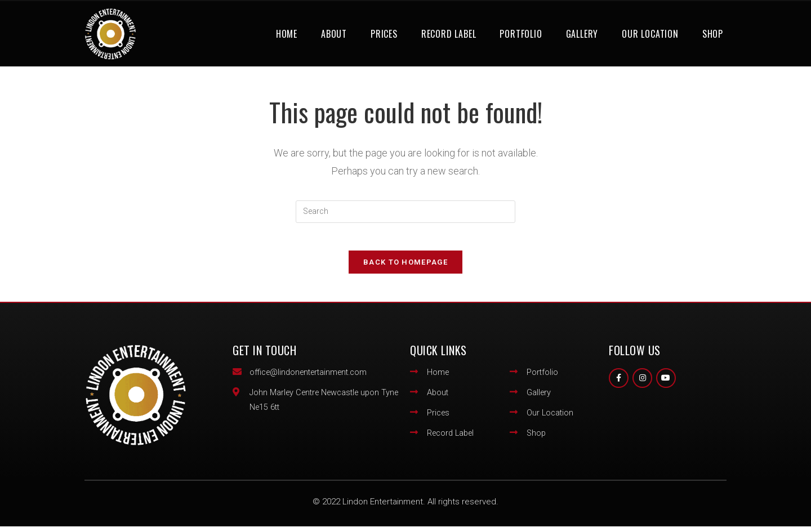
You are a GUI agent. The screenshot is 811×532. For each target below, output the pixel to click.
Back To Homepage (405, 268)
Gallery (582, 34)
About (334, 34)
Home (287, 34)
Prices (384, 34)
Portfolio (521, 34)
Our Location (650, 34)
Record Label (449, 34)
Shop (713, 34)
